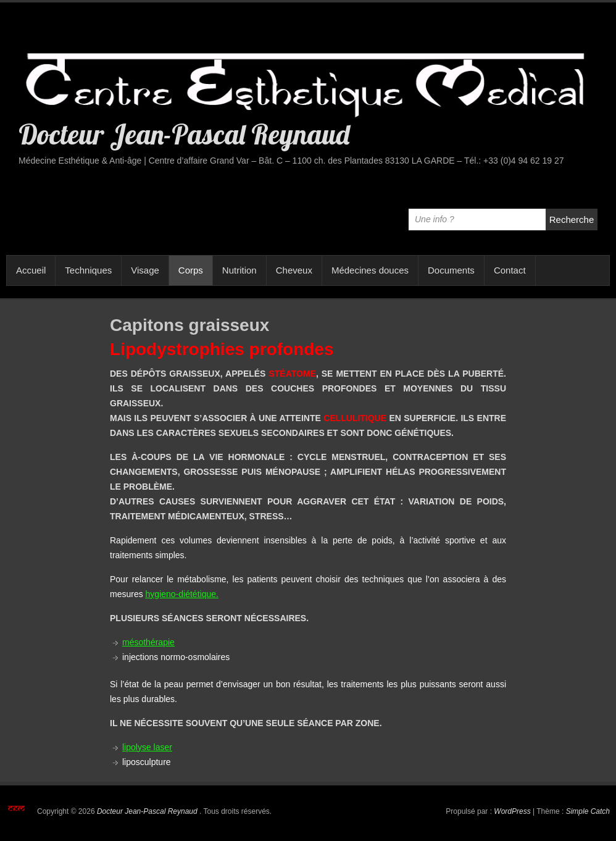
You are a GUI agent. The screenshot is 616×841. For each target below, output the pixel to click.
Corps (191, 270)
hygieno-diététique (181, 594)
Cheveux (294, 270)
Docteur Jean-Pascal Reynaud (184, 134)
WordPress (512, 811)
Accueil (31, 270)
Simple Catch (588, 811)
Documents (451, 270)
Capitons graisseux (189, 325)
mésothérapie (148, 642)
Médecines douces (370, 270)
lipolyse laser (147, 747)
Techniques (88, 270)
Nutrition (239, 270)
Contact (510, 270)
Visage (145, 270)
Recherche (572, 220)
